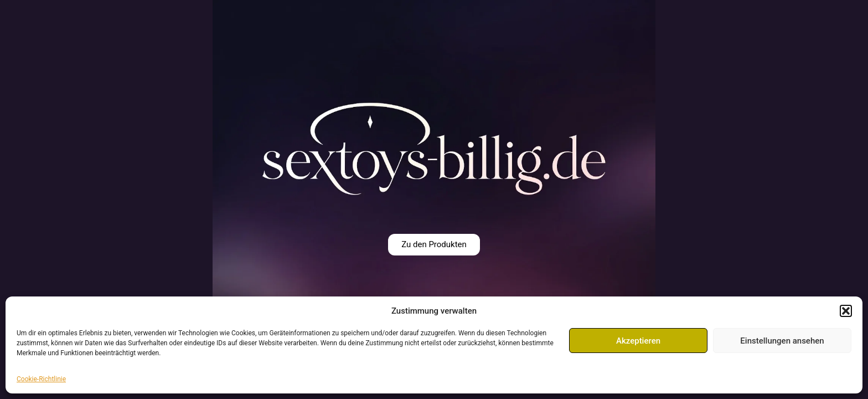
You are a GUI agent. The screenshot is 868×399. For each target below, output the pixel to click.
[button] (846, 311)
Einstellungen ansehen (782, 341)
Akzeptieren (638, 341)
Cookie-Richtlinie (41, 379)
